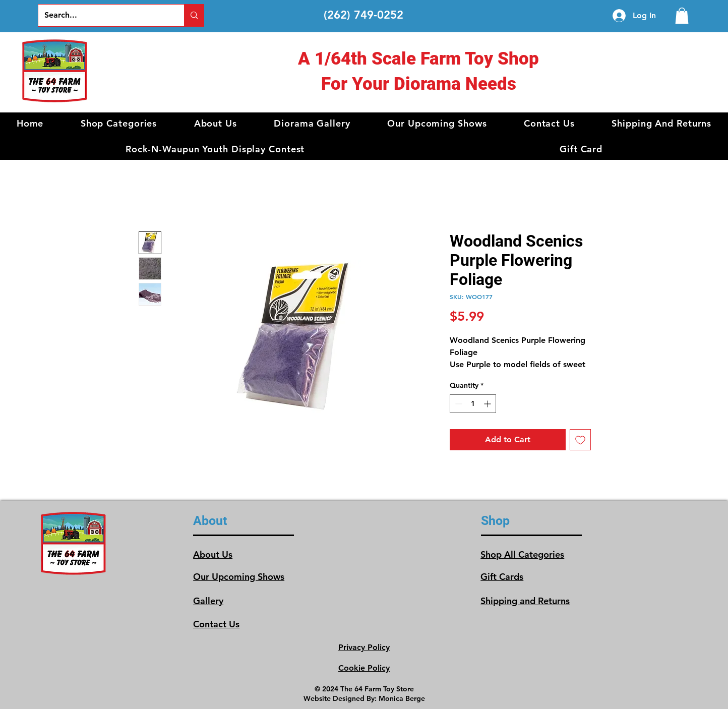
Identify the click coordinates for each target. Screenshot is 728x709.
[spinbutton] (473, 404)
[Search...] (104, 15)
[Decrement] (458, 404)
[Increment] (488, 404)
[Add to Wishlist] (580, 440)
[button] (119, 123)
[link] (682, 16)
